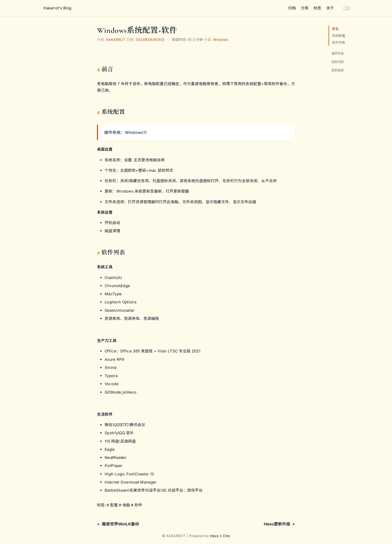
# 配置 (112, 505)
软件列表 (339, 42)
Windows (221, 40)
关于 (330, 8)
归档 (292, 8)
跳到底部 (338, 70)
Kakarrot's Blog (58, 8)
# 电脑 (124, 505)
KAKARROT (116, 40)
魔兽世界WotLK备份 (120, 524)
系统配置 (339, 36)
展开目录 (338, 53)
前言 (335, 29)
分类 (305, 8)
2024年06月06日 (150, 40)
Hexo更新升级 (277, 524)
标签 (317, 8)
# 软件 (137, 505)
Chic (227, 536)
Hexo (214, 536)
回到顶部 (338, 62)
